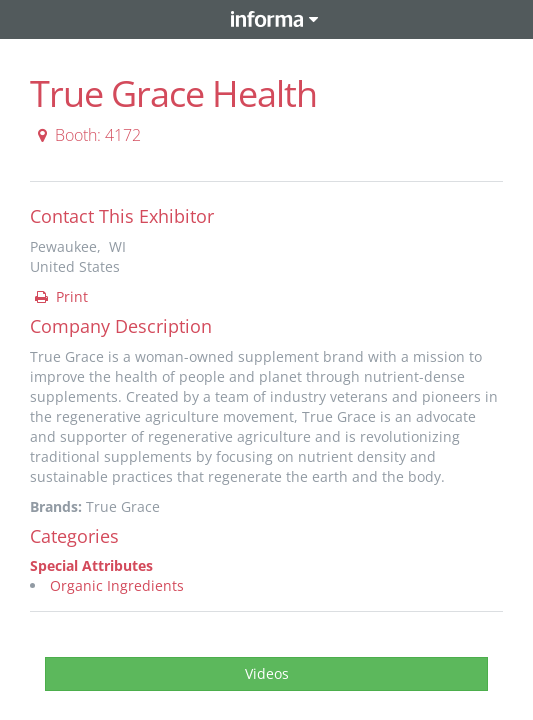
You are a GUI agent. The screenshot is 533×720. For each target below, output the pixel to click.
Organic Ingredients (117, 585)
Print (60, 296)
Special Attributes (91, 565)
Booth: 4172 (86, 135)
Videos (267, 673)
